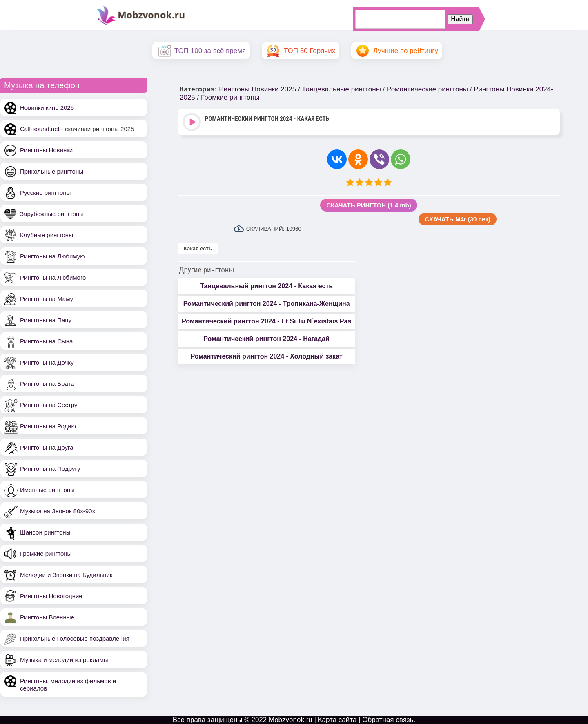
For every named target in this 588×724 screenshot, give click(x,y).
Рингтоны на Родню (48, 426)
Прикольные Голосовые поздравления (75, 638)
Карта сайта (337, 720)
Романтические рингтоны (427, 89)
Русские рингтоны (45, 193)
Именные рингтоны (47, 490)
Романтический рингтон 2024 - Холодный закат (266, 356)
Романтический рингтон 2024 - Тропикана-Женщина (267, 304)
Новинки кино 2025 (47, 108)
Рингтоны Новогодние (51, 596)
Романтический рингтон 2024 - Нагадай (266, 339)
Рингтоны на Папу (46, 320)
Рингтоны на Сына (46, 341)
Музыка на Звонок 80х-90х (58, 511)
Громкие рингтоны (46, 554)
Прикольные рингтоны (52, 171)
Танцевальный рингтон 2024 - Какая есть (266, 286)
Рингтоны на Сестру (49, 405)
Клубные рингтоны (47, 235)
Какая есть (198, 248)
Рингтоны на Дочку (47, 362)
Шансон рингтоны (45, 532)
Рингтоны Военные (47, 617)
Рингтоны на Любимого (53, 277)
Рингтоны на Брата (47, 384)
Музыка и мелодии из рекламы (64, 660)
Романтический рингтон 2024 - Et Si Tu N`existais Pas (266, 321)
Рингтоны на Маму (47, 299)
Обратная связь (388, 720)
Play (193, 123)
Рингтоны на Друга (47, 447)
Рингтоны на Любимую (52, 256)
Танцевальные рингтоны (341, 89)
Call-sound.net (40, 129)
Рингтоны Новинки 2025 (257, 89)
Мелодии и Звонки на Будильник (66, 575)
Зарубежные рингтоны (52, 214)
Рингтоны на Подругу (50, 469)
